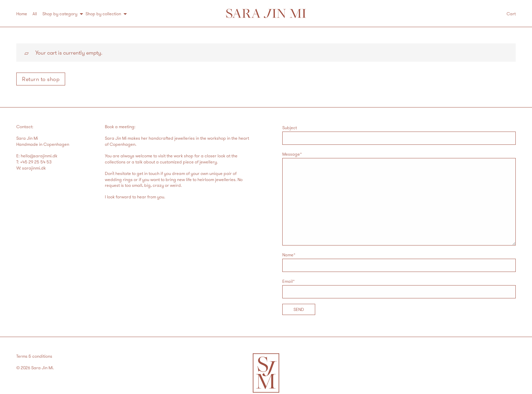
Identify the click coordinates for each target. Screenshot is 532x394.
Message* (399, 198)
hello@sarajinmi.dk (39, 156)
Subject (399, 135)
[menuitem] (24, 14)
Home (22, 14)
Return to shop (41, 79)
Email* (399, 288)
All (35, 14)
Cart (511, 14)
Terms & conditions (34, 356)
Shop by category (60, 14)
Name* (399, 262)
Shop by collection (103, 14)
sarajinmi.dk (34, 168)
